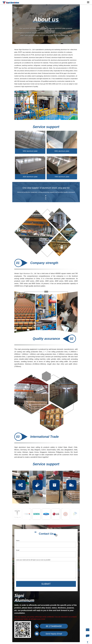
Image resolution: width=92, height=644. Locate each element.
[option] (17, 514)
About (21, 8)
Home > (16, 8)
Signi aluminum (25, 28)
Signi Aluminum (25, 274)
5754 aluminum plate (63, 33)
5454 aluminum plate (34, 36)
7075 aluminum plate (50, 36)
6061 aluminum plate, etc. (67, 36)
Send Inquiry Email (55, 634)
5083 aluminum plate (47, 33)
